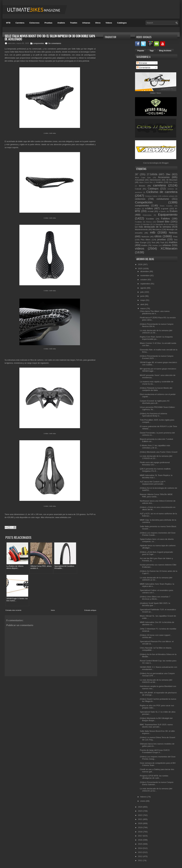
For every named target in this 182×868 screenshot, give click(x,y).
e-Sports (162, 211)
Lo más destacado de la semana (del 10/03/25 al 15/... (156, 579)
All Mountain (172, 180)
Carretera (20, 23)
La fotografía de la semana (164, 224)
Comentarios (143, 67)
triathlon (173, 242)
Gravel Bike (163, 222)
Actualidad (140, 180)
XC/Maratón (169, 248)
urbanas (167, 245)
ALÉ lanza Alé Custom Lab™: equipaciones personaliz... (153, 483)
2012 (141, 856)
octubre (144, 280)
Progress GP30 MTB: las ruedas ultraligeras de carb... (154, 777)
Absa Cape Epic (143, 177)
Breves (142, 186)
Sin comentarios (55, 43)
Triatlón (74, 23)
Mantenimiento (141, 230)
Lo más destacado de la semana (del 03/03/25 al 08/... (156, 681)
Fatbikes (166, 219)
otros (158, 236)
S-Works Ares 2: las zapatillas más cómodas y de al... (155, 447)
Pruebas (48, 23)
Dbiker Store (155, 93)
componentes (39, 43)
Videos (109, 23)
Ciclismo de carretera (162, 192)
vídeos (140, 248)
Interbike (146, 224)
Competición (144, 202)
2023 (141, 811)
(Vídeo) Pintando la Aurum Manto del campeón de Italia (156, 389)
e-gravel (165, 209)
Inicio (53, 575)
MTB (8, 23)
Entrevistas (147, 215)
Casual (138, 189)
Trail (162, 243)
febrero (144, 797)
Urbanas (86, 23)
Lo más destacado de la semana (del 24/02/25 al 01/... (156, 790)
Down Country (166, 206)
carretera (159, 185)
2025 (141, 269)
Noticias (173, 233)
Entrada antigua (90, 575)
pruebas (162, 240)
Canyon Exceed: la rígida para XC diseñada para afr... (155, 402)
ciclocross (140, 199)
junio (143, 296)
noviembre (145, 276)
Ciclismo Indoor (151, 196)
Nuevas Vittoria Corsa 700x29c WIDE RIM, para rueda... (156, 496)
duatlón (138, 209)
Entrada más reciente (14, 575)
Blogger (165, 163)
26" (137, 174)
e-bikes (149, 208)
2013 (141, 852)
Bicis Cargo (173, 182)
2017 (141, 836)
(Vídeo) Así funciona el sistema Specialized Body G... (153, 415)
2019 (141, 828)
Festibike (139, 222)
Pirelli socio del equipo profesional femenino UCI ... (155, 464)
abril (142, 304)
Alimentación (155, 180)
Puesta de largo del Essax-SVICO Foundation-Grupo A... (155, 751)
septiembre (145, 284)
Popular (141, 51)
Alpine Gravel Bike (146, 182)
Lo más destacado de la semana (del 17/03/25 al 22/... (156, 457)
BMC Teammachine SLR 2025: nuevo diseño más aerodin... (156, 726)
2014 (141, 848)
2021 (141, 819)
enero (143, 801)
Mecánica (157, 230)
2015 (141, 844)
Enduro (174, 211)
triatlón (144, 245)
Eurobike (150, 219)
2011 (141, 861)
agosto (144, 288)
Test (153, 243)
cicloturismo (163, 199)
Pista (175, 237)
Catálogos (122, 23)
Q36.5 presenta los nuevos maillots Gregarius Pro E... (155, 470)
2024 (141, 807)
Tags (152, 51)
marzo (143, 309)
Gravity (138, 225)
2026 (141, 264)
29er (168, 174)
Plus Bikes (146, 240)
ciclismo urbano (168, 196)
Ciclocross (34, 23)
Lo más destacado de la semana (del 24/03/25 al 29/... (156, 332)
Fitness (149, 222)
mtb (153, 232)
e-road (151, 211)
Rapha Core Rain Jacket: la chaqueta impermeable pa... (156, 338)
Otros (98, 23)
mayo (143, 300)
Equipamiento (168, 215)
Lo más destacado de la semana (153, 227)
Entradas (142, 63)
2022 (141, 815)
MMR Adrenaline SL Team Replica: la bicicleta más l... (156, 476)
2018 (141, 832)
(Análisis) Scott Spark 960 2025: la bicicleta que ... (155, 604)
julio (142, 292)
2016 (141, 840)
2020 (141, 823)
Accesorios (164, 177)
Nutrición (145, 237)
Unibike (155, 245)
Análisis (61, 23)
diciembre (145, 271)
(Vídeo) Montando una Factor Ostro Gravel (159, 452)
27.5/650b (152, 174)
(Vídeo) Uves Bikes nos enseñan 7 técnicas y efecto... (155, 598)
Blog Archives (165, 51)
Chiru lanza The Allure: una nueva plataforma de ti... (155, 312)
